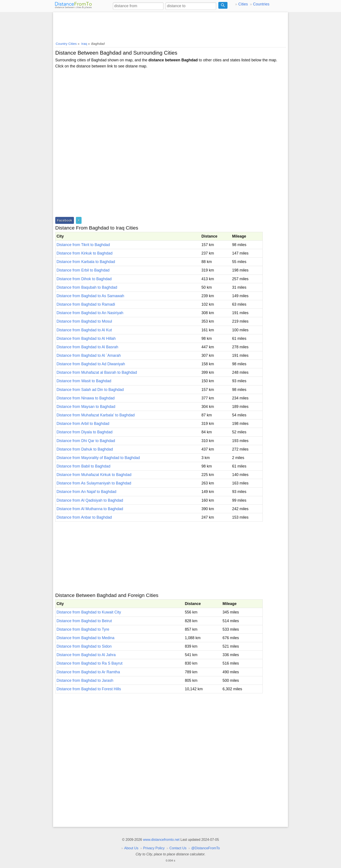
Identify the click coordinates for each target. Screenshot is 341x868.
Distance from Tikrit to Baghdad (83, 245)
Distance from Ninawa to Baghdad (86, 398)
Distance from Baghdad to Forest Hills (89, 689)
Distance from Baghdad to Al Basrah (87, 347)
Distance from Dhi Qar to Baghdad (86, 441)
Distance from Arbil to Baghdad (83, 424)
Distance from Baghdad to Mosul (84, 321)
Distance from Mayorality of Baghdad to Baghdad (98, 458)
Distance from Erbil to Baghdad (83, 270)
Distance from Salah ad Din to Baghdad (90, 390)
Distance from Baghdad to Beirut (84, 621)
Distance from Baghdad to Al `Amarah (89, 355)
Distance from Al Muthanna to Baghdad (90, 509)
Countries (261, 4)
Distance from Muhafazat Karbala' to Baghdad (96, 415)
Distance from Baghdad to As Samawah (90, 296)
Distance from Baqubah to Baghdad (87, 287)
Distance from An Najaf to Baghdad (86, 492)
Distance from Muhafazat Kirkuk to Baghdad (94, 475)
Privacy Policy (154, 848)
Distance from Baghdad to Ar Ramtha (88, 672)
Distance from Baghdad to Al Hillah (86, 338)
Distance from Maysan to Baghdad (86, 407)
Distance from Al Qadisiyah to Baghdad (90, 500)
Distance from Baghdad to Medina (85, 638)
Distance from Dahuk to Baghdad (85, 449)
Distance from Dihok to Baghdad (84, 279)
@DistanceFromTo (206, 848)
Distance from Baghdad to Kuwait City (89, 612)
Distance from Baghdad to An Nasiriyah (90, 313)
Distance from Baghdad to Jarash (85, 680)
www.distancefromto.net (161, 840)
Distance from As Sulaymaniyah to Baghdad (94, 483)
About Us (131, 848)
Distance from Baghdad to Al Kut (84, 330)
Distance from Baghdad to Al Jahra (86, 655)
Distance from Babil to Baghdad (83, 466)
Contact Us (178, 848)
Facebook (65, 220)
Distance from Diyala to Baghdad (84, 432)
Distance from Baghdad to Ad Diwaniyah (91, 364)
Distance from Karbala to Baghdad (86, 262)
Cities (243, 4)
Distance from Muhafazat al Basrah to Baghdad (97, 372)
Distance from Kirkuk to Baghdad (84, 253)
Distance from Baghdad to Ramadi (86, 304)
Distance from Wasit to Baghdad (84, 381)
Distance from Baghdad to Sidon (84, 646)
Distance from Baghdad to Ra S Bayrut (89, 663)
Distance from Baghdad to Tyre (83, 629)
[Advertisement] (170, 25)
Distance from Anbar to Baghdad (84, 517)
